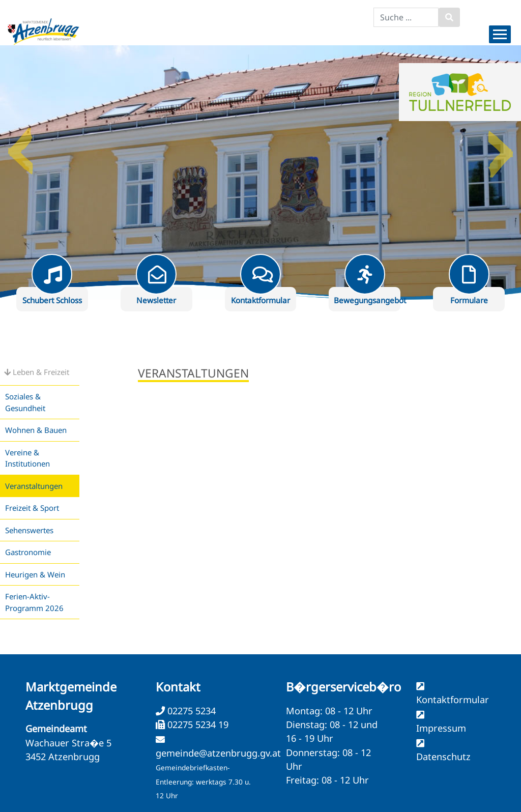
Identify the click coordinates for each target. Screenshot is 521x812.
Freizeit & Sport (32, 508)
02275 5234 (190, 711)
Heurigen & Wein (35, 574)
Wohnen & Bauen (36, 430)
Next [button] (501, 147)
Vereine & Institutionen (27, 458)
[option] (260, 172)
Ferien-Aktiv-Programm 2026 (34, 602)
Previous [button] (20, 147)
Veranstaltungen (34, 486)
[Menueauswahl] (500, 34)
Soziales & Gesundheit (25, 402)
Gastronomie (28, 552)
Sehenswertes (29, 530)
